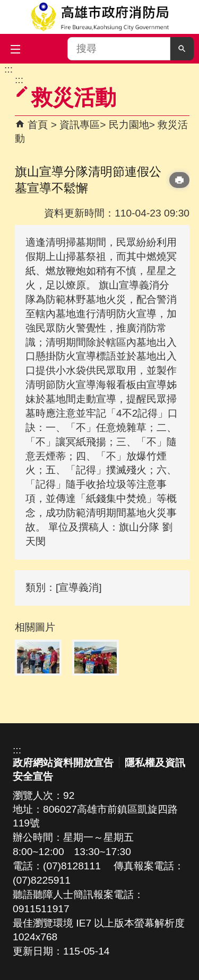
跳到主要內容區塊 (6, 69)
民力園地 (129, 125)
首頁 (38, 125)
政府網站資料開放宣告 (63, 763)
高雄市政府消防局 (99, 17)
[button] (182, 49)
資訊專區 (80, 125)
